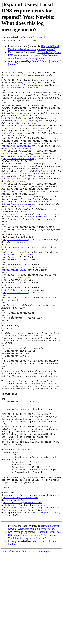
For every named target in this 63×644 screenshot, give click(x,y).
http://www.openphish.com (18, 161)
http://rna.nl (33, 404)
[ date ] (36, 61)
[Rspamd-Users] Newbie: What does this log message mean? (33, 48)
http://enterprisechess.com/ (20, 583)
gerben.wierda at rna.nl (32, 38)
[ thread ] (45, 61)
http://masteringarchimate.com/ (22, 589)
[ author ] (13, 65)
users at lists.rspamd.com (27, 76)
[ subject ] (56, 61)
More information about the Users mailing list (26, 641)
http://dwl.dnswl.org (34, 137)
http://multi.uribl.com (17, 121)
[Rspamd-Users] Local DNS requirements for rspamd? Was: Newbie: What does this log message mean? (35, 55)
